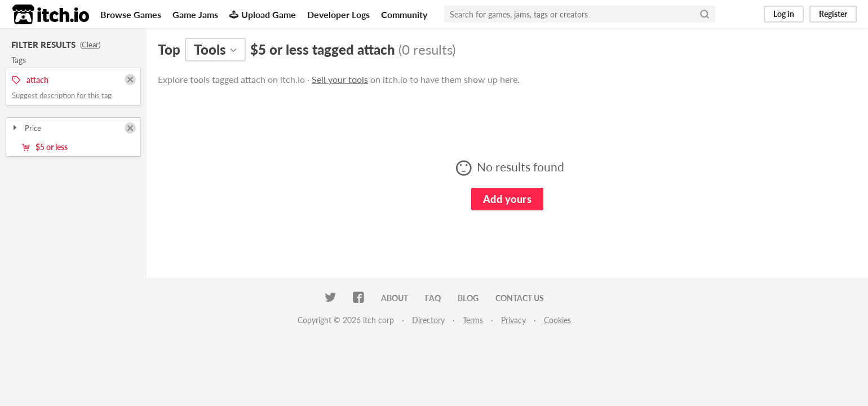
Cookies (557, 320)
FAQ (433, 298)
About (395, 298)
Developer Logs (338, 14)
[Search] (705, 14)
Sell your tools (340, 79)
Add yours (507, 199)
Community (404, 14)
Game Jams (195, 14)
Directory (428, 320)
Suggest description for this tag (62, 95)
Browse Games (131, 14)
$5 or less (45, 147)
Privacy (513, 320)
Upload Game (263, 14)
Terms (473, 320)
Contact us (520, 298)
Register (833, 14)
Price (26, 128)
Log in (784, 14)
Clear (90, 45)
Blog (468, 298)
